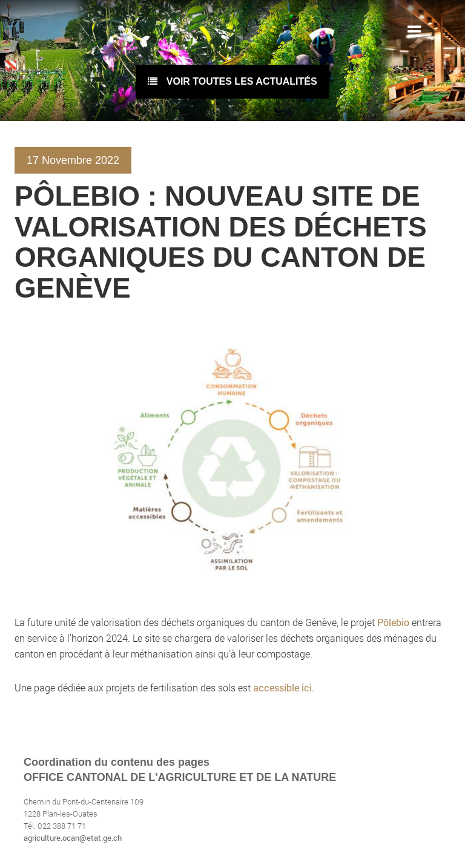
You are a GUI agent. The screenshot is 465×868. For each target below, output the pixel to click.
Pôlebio (394, 622)
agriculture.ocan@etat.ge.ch (73, 838)
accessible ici (282, 687)
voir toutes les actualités (232, 81)
